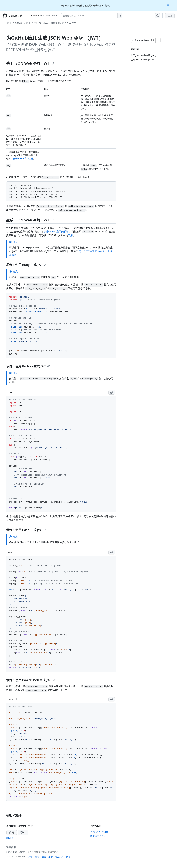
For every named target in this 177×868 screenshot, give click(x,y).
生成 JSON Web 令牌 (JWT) (30, 220)
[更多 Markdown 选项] (158, 40)
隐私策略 (10, 838)
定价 (51, 857)
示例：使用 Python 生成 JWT (28, 366)
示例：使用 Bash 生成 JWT (26, 530)
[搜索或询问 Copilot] (92, 16)
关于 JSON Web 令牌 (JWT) (30, 63)
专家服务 (59, 857)
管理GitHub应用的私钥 (56, 232)
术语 (30, 857)
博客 (68, 857)
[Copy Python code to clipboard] (112, 392)
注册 (170, 16)
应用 (9, 23)
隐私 (37, 857)
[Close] (168, 5)
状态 (44, 857)
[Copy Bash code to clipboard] (112, 552)
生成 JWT (71, 23)
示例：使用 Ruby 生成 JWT (26, 265)
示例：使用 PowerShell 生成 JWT (31, 680)
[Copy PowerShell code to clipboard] (112, 699)
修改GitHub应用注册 (23, 158)
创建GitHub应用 (23, 23)
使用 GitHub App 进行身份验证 (49, 23)
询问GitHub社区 (99, 832)
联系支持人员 (98, 836)
